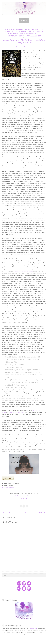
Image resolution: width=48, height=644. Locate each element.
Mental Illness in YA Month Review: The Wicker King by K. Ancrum (24, 41)
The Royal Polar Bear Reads (16, 412)
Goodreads (30, 496)
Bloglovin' (18, 496)
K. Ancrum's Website (8, 488)
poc (28, 35)
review (20, 37)
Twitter (23, 496)
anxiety (28, 29)
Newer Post (6, 512)
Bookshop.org (33, 629)
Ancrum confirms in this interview (23, 271)
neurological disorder (16, 35)
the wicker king (31, 37)
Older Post (42, 512)
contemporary (20, 31)
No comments (28, 47)
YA (39, 37)
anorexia (20, 29)
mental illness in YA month (30, 33)
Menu (25, 20)
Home (24, 512)
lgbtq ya (40, 31)
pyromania (12, 37)
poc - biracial (36, 35)
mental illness (13, 33)
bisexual (36, 29)
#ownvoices (10, 29)
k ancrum (31, 31)
